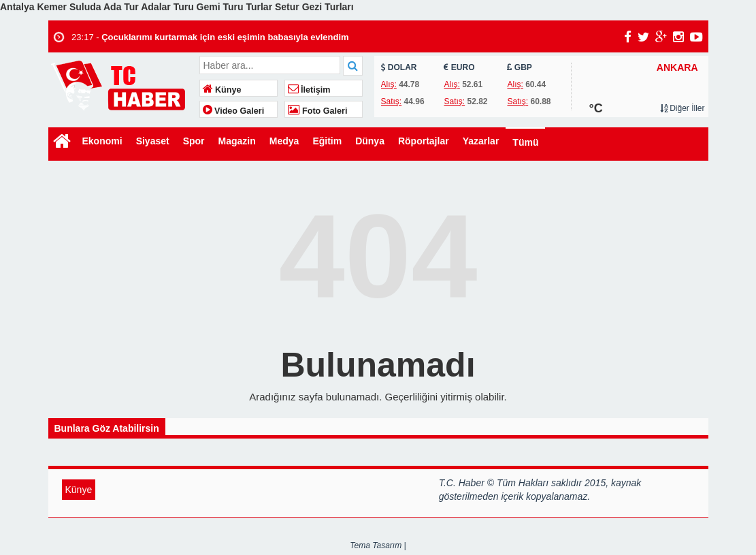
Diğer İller (683, 108)
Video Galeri (234, 111)
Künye (222, 90)
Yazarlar (481, 141)
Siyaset (153, 141)
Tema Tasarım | (378, 545)
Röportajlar (424, 141)
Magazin (237, 141)
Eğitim (327, 141)
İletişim (309, 90)
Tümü (525, 142)
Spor (194, 141)
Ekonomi (102, 141)
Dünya (370, 141)
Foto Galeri (318, 111)
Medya (284, 141)
